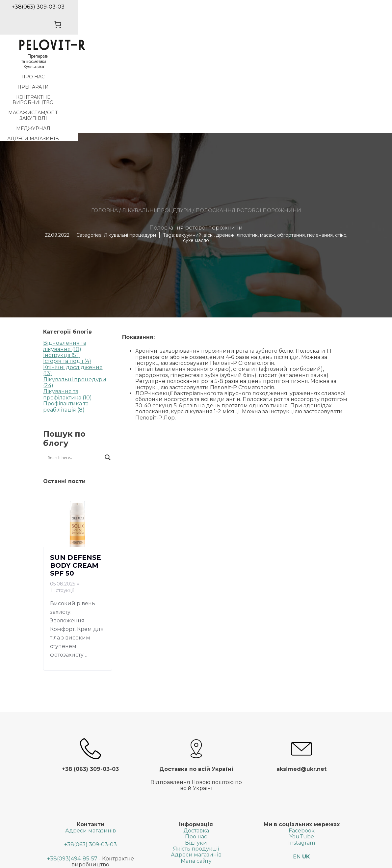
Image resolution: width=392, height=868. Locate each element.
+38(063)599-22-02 (69, 798)
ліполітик (247, 154)
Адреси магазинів (344, 58)
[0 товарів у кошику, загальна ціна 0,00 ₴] (336, 14)
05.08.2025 (63, 503)
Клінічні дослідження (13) (73, 289)
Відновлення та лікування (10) (65, 265)
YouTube (302, 756)
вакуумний (189, 154)
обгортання (291, 154)
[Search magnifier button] (108, 377)
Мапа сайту (196, 780)
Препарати (62, 58)
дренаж (225, 154)
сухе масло (196, 160)
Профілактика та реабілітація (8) (66, 326)
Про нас (22, 58)
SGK (257, 860)
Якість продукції (196, 768)
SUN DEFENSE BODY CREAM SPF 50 (76, 485)
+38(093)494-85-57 (72, 778)
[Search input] (61, 377)
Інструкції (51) (62, 274)
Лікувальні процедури (157, 129)
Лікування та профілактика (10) (67, 314)
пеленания (320, 154)
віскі (209, 154)
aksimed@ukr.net (90, 818)
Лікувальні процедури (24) (75, 301)
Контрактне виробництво (129, 58)
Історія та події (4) (67, 280)
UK (306, 776)
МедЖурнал (289, 58)
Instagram (302, 762)
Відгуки (196, 762)
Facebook (302, 750)
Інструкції (62, 509)
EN (297, 776)
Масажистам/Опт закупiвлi (219, 58)
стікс (341, 154)
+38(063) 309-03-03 (91, 764)
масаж (267, 154)
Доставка (196, 750)
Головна (105, 129)
